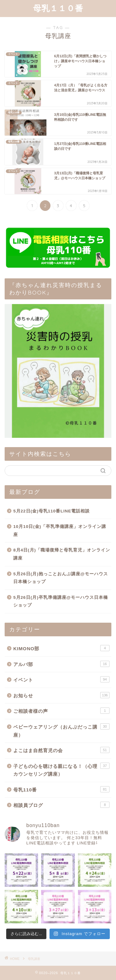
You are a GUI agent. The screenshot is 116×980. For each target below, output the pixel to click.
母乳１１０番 (58, 8)
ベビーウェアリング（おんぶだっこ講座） (61, 730)
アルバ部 (61, 664)
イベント (61, 679)
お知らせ (61, 695)
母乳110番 (61, 789)
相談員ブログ (61, 805)
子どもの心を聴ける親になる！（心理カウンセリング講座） (61, 770)
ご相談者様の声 (61, 711)
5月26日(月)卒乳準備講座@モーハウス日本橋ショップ (61, 601)
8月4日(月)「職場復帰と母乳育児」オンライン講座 (62, 554)
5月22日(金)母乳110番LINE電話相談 (52, 511)
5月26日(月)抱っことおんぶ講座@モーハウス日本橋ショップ (61, 578)
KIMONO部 (61, 648)
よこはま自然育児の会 (61, 750)
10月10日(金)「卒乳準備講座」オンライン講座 (60, 531)
